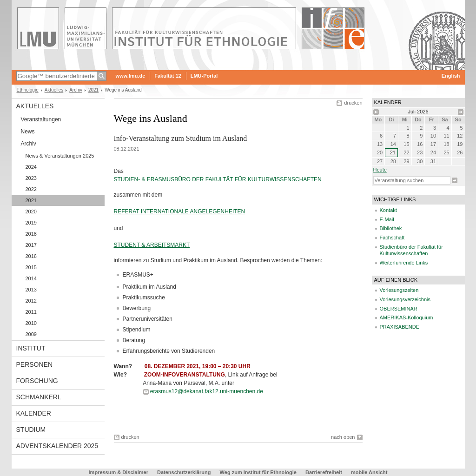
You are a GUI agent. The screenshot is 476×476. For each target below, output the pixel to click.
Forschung (37, 381)
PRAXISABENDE (400, 327)
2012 (31, 301)
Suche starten (455, 180)
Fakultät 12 (168, 76)
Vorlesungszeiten (399, 290)
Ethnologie (28, 90)
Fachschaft (392, 238)
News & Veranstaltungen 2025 (60, 156)
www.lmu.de (131, 76)
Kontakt (388, 210)
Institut (31, 348)
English (451, 76)
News (28, 132)
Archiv (76, 90)
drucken (353, 103)
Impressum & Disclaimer (119, 472)
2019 (31, 223)
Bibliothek (391, 228)
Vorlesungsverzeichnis (405, 299)
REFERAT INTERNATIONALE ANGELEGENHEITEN (180, 212)
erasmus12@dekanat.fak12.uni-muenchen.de (207, 391)
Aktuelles (54, 90)
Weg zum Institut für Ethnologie (258, 472)
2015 (31, 267)
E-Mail (387, 219)
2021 (93, 90)
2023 (31, 178)
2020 (31, 212)
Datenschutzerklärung (184, 472)
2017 (31, 245)
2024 (31, 167)
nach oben (343, 437)
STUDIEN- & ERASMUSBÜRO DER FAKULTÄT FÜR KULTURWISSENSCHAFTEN (218, 179)
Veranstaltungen (41, 119)
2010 (31, 323)
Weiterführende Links (404, 263)
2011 (31, 312)
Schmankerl (39, 397)
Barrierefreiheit (324, 472)
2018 (31, 234)
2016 (31, 256)
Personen (35, 364)
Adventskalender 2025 (57, 446)
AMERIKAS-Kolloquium (407, 317)
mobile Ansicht (369, 472)
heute (380, 170)
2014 (31, 278)
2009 (31, 334)
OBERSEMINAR (399, 309)
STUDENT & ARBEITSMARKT (152, 245)
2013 (31, 290)
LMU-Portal (204, 76)
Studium (31, 430)
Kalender (34, 413)
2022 (31, 189)
